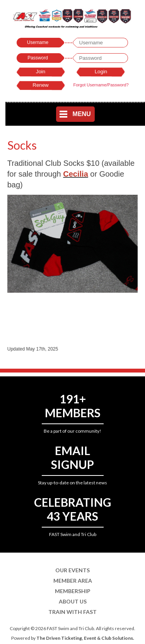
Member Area (73, 581)
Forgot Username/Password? (101, 85)
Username (38, 42)
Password (38, 58)
